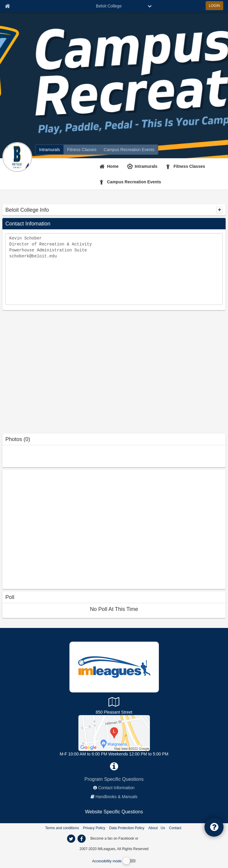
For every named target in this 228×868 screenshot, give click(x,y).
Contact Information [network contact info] (116, 788)
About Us (157, 828)
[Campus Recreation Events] (131, 182)
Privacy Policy (94, 828)
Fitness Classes (189, 166)
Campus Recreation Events (134, 182)
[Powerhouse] (114, 733)
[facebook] (151, 838)
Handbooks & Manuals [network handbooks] (117, 797)
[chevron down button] (150, 6)
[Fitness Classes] (186, 166)
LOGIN (214, 6)
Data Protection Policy (127, 828)
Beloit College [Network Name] (109, 6)
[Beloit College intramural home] (49, 150)
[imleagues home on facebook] (82, 839)
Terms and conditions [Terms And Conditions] (62, 828)
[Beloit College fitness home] (82, 150)
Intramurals (146, 166)
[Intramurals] (143, 166)
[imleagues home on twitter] (71, 839)
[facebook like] (47, 529)
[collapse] (220, 210)
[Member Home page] (7, 6)
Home (113, 166)
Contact (175, 828)
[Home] (110, 166)
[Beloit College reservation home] (129, 150)
